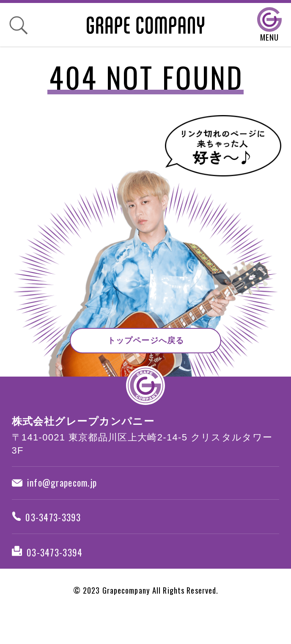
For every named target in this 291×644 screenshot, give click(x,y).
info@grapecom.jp (64, 487)
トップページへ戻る (146, 337)
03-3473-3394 (56, 572)
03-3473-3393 (55, 530)
